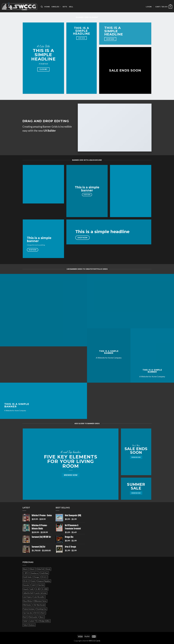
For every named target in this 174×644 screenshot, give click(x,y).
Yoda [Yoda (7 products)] (25, 625)
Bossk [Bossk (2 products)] (48, 569)
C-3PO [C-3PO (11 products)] (26, 573)
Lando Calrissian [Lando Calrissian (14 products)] (41, 593)
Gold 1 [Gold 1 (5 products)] (34, 585)
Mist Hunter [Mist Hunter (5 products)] (27, 605)
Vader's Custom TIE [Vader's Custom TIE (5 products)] (30, 621)
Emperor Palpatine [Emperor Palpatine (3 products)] (44, 581)
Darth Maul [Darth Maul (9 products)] (44, 573)
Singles (56, 7)
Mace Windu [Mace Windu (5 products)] (28, 601)
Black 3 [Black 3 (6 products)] (33, 569)
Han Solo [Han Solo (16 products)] (41, 585)
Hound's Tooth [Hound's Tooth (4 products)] (28, 589)
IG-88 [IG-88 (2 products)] (38, 589)
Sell (71, 7)
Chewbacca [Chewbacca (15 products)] (34, 573)
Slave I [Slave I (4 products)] (42, 617)
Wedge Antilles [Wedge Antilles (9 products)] (44, 621)
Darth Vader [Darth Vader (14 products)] (28, 577)
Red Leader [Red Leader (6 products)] (33, 617)
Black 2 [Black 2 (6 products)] (26, 569)
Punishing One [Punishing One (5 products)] (41, 609)
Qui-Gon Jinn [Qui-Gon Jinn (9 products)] (28, 613)
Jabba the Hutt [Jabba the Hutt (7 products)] (28, 593)
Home (47, 7)
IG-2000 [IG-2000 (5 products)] (45, 589)
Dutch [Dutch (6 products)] (33, 581)
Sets (65, 7)
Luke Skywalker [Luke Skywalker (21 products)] (39, 597)
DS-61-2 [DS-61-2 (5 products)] (44, 577)
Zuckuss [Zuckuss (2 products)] (32, 625)
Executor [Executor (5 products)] (26, 585)
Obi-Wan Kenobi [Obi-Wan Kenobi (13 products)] (39, 605)
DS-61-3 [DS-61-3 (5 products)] (26, 581)
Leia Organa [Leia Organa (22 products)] (27, 597)
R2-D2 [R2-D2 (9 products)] (37, 613)
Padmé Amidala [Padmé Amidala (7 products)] (29, 609)
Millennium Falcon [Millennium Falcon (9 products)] (40, 601)
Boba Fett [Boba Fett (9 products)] (41, 569)
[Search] (42, 7)
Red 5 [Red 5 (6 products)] (25, 617)
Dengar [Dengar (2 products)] (37, 577)
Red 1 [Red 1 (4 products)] (43, 613)
